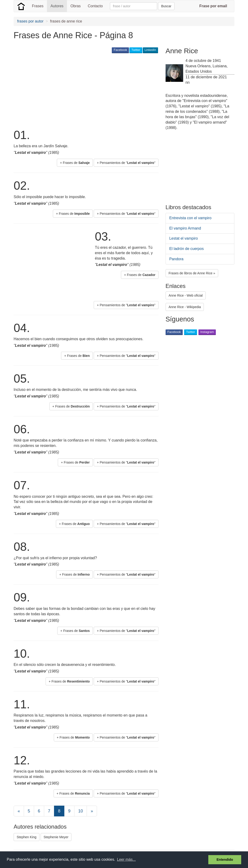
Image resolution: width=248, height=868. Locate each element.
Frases (38, 6)
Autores (57, 6)
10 (81, 811)
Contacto (95, 6)
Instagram (207, 332)
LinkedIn (150, 50)
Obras (76, 6)
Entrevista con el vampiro (190, 218)
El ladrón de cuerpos (187, 249)
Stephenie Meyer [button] (56, 837)
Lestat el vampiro (184, 238)
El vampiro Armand (185, 228)
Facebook (120, 50)
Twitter (136, 50)
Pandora (176, 259)
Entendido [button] (225, 860)
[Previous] (19, 811)
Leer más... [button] (126, 859)
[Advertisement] (99, 91)
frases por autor (30, 21)
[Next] (92, 811)
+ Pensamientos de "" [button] (126, 163)
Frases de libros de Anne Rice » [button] (192, 273)
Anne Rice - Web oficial (186, 295)
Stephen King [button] (27, 837)
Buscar (166, 6)
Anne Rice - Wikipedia (185, 307)
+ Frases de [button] (75, 163)
